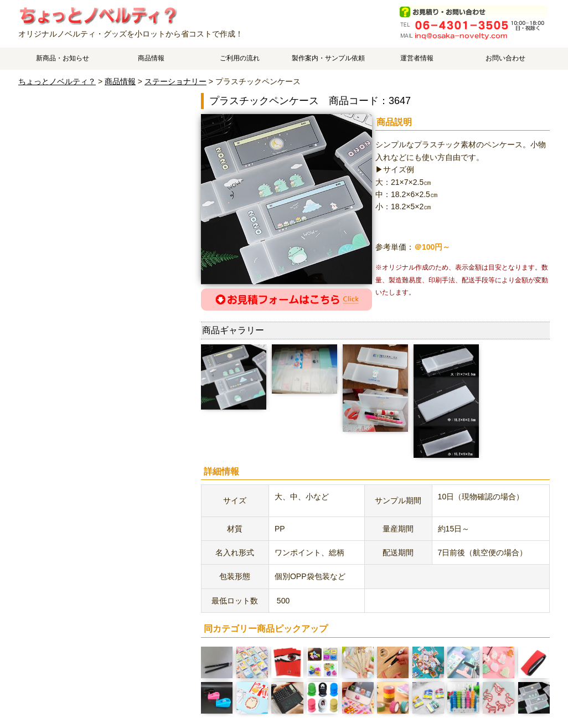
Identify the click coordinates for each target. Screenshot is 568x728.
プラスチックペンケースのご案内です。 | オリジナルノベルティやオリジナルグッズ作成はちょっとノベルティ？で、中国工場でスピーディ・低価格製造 (98, 15)
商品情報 (151, 58)
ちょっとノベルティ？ (57, 81)
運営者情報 (417, 58)
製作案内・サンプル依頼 (328, 58)
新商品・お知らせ (63, 58)
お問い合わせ (505, 58)
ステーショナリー (175, 81)
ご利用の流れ (240, 58)
